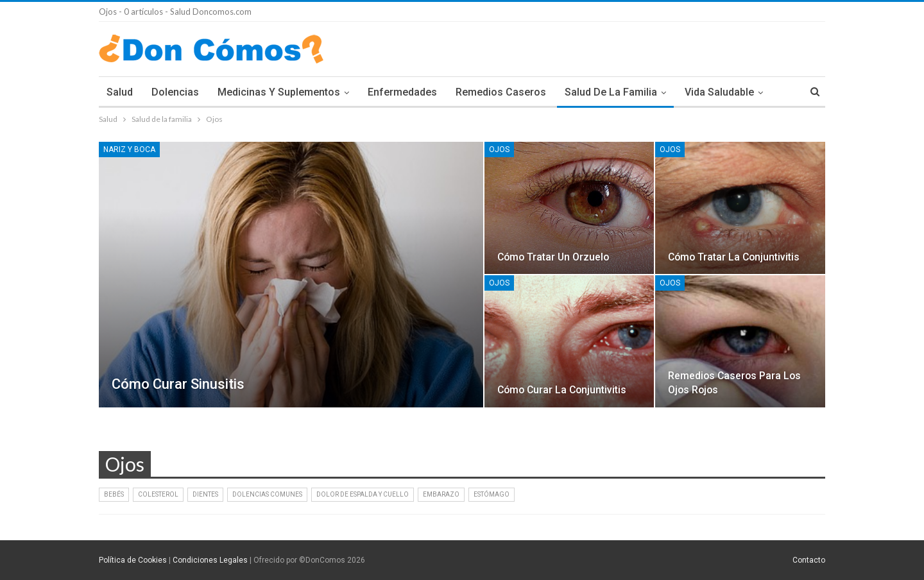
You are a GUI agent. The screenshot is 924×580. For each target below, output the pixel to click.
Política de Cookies (133, 560)
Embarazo (441, 494)
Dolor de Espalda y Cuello (363, 494)
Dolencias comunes (267, 494)
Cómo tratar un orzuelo (553, 257)
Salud (120, 92)
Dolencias (175, 92)
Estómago (492, 494)
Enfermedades (402, 92)
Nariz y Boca (129, 149)
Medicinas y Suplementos (279, 92)
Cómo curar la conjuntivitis (562, 390)
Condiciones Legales (210, 560)
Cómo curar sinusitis (178, 384)
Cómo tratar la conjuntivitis (734, 257)
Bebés (114, 494)
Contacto (809, 560)
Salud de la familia (611, 92)
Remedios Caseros (501, 92)
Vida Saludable (719, 92)
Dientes (205, 494)
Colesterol (158, 494)
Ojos (499, 149)
